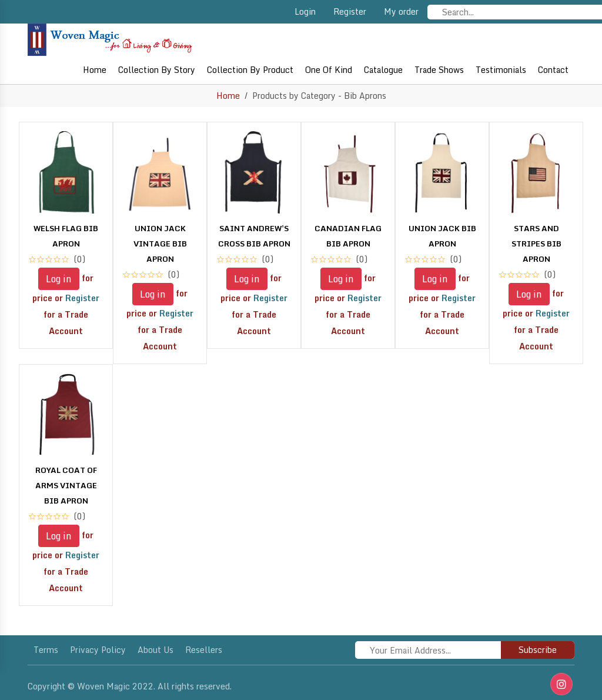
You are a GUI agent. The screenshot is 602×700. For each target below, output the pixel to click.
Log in (59, 279)
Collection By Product (250, 70)
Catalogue (383, 70)
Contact (553, 70)
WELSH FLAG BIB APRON (66, 236)
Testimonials (501, 70)
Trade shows (439, 70)
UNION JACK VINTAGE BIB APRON (160, 244)
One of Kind (329, 70)
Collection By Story (157, 70)
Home (95, 70)
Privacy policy (98, 650)
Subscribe (538, 650)
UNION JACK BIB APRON (442, 236)
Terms (46, 650)
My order (401, 11)
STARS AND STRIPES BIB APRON (536, 244)
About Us (155, 650)
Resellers (204, 650)
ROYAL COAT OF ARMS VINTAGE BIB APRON (66, 485)
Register (350, 11)
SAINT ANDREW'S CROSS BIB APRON (254, 236)
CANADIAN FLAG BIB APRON (348, 236)
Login (305, 11)
